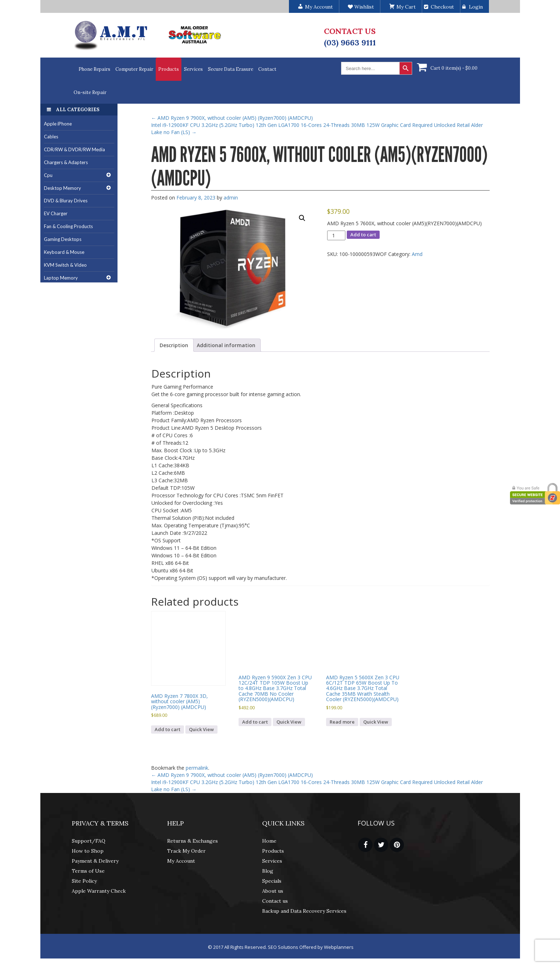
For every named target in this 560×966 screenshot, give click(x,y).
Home (269, 841)
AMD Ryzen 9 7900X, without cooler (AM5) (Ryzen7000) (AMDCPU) (232, 118)
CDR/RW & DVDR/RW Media (74, 149)
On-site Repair (90, 92)
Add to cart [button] (167, 729)
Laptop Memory (61, 278)
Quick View (201, 729)
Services (193, 69)
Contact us (275, 901)
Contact (267, 69)
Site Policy (84, 881)
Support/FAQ (89, 841)
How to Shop (88, 851)
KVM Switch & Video (65, 265)
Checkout (442, 7)
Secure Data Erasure (231, 69)
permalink (197, 768)
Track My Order (186, 851)
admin (231, 198)
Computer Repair (134, 69)
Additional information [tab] (226, 345)
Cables (51, 137)
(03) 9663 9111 (350, 43)
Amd (417, 254)
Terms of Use (88, 871)
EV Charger (56, 213)
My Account (181, 861)
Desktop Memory (62, 188)
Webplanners (339, 947)
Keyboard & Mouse (64, 252)
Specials (272, 881)
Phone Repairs (94, 69)
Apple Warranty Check (99, 891)
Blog (268, 871)
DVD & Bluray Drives (66, 201)
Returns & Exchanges (192, 841)
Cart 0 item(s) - (454, 68)
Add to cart (363, 235)
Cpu (48, 175)
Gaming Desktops (63, 239)
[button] (302, 218)
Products (169, 69)
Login (476, 7)
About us (273, 891)
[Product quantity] (336, 235)
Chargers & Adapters (66, 162)
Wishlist (361, 7)
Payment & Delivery (95, 861)
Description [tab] (174, 345)
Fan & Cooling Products (68, 226)
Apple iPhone (58, 124)
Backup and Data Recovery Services (304, 911)
